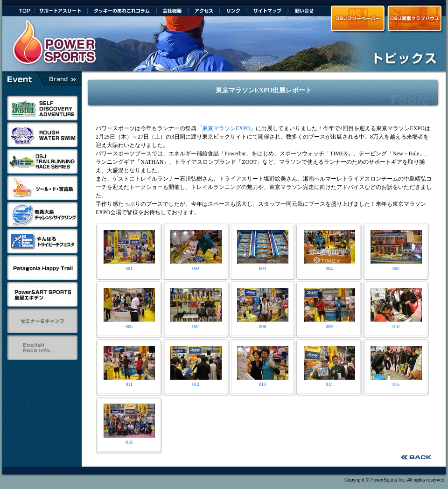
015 (396, 382)
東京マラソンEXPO (226, 128)
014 (329, 382)
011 (129, 382)
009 (329, 324)
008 (263, 324)
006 (129, 324)
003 (263, 266)
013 (263, 382)
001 (129, 266)
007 (196, 324)
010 (396, 324)
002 (196, 266)
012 (196, 382)
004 (329, 266)
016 (129, 440)
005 (396, 266)
